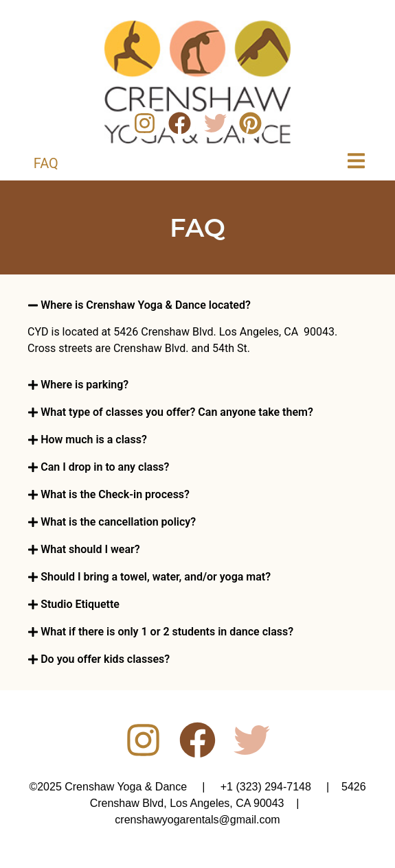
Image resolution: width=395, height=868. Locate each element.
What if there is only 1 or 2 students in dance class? (167, 632)
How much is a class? (94, 439)
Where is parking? (84, 385)
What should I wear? (90, 549)
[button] (197, 305)
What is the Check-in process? (115, 494)
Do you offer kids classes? (105, 659)
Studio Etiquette (80, 604)
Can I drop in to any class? (105, 467)
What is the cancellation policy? (118, 522)
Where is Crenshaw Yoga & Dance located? (146, 305)
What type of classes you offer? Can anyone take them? (177, 412)
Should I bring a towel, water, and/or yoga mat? (156, 577)
